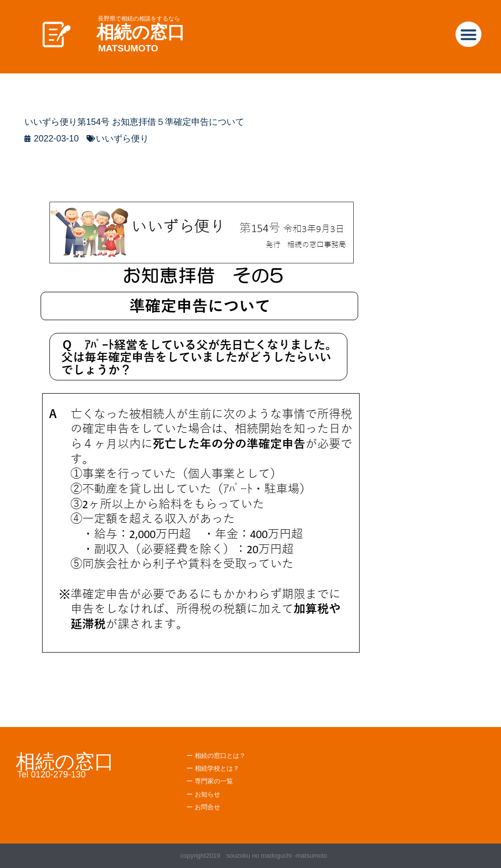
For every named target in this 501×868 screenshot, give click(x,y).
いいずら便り (122, 139)
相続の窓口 (141, 32)
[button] (468, 35)
